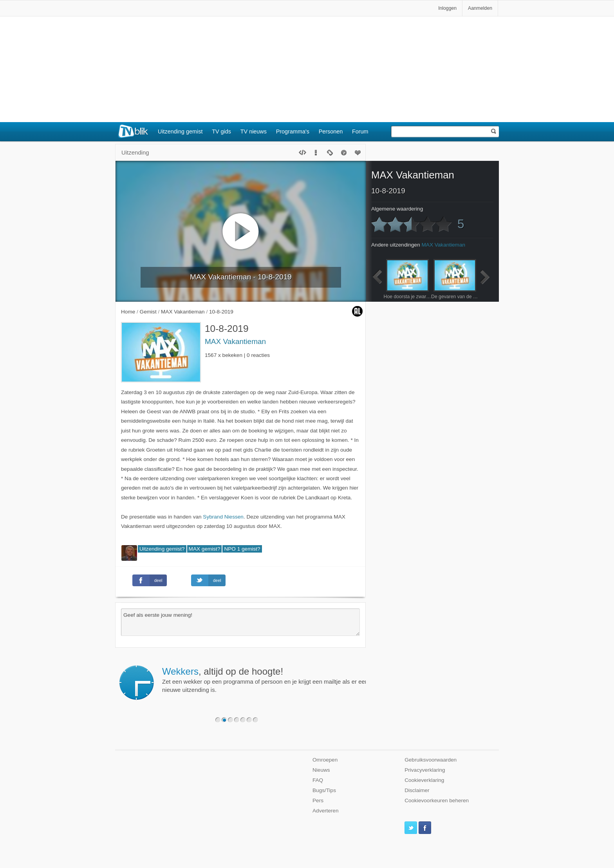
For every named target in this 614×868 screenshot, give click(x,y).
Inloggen (447, 8)
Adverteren (326, 811)
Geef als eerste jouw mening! (240, 622)
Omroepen (325, 760)
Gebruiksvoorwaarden (431, 760)
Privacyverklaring (425, 770)
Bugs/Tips (324, 790)
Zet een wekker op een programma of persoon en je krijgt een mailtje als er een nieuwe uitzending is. (265, 680)
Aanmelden (480, 8)
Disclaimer (417, 790)
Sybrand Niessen (223, 517)
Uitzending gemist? (162, 549)
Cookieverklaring (424, 780)
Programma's (293, 131)
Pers (318, 800)
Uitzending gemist (180, 131)
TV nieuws (254, 131)
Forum (360, 131)
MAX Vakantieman (235, 341)
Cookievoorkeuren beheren (437, 800)
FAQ (318, 780)
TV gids (221, 131)
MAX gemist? (205, 549)
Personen (331, 131)
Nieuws (321, 770)
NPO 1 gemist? (242, 549)
